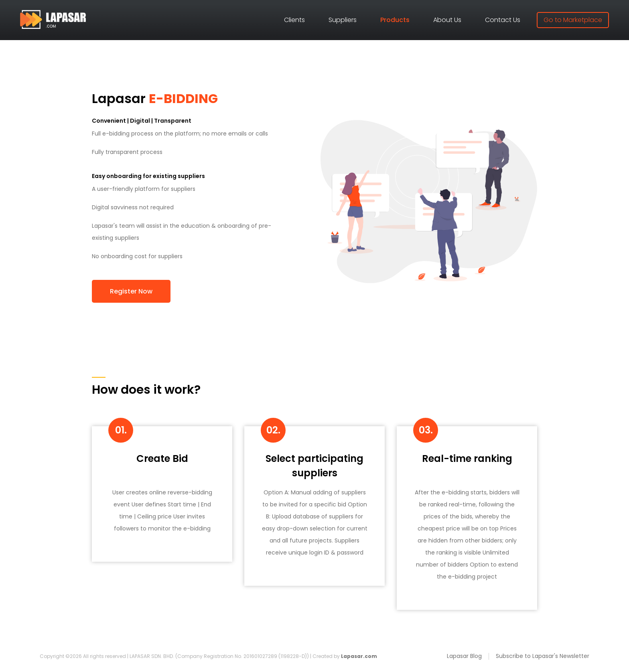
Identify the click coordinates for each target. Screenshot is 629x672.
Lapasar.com (359, 656)
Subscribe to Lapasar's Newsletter (543, 656)
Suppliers (343, 20)
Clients (294, 20)
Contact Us (503, 20)
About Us (447, 20)
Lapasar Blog (464, 656)
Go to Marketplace (573, 20)
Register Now (131, 291)
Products (395, 20)
